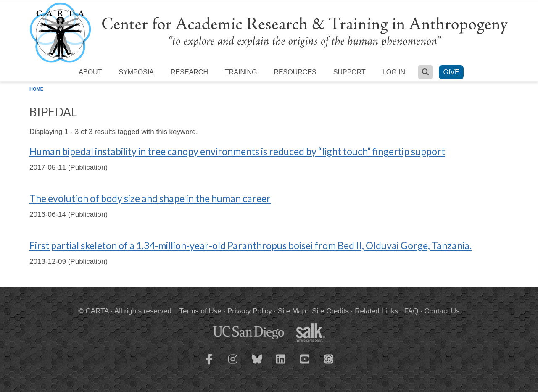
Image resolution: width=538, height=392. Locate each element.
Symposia (136, 72)
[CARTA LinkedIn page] (281, 364)
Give (451, 72)
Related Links (376, 311)
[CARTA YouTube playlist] (305, 364)
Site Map (292, 311)
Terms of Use (200, 311)
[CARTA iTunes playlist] (329, 358)
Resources (295, 72)
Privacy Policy (250, 311)
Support (349, 72)
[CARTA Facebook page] (209, 364)
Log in (394, 72)
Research (189, 72)
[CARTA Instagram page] (233, 364)
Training (241, 72)
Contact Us (442, 311)
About (90, 72)
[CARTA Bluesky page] (257, 364)
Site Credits (330, 311)
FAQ (411, 311)
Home (36, 89)
